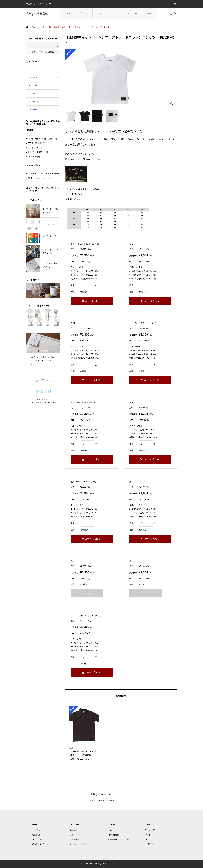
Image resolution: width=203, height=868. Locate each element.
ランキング (101, 13)
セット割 (33, 85)
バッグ (32, 94)
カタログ (149, 13)
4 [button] (45, 351)
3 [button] (43, 351)
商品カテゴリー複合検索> (43, 52)
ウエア (32, 69)
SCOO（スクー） (40, 839)
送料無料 (33, 110)
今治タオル (34, 102)
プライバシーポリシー (79, 844)
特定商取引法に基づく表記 (119, 839)
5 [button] (48, 351)
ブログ (117, 13)
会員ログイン (75, 835)
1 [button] (39, 351)
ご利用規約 (75, 839)
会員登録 (74, 830)
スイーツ (33, 77)
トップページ (38, 830)
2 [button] (41, 351)
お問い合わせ (133, 13)
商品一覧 (84, 13)
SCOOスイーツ (39, 844)
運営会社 (36, 835)
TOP (68, 13)
